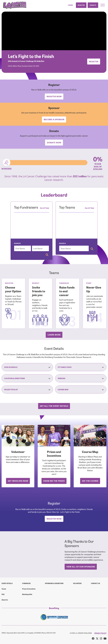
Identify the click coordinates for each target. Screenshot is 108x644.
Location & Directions (27, 378)
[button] (103, 5)
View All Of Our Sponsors (81, 567)
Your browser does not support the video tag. (54, 31)
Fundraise (26, 583)
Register (81, 5)
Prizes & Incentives (29, 589)
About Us (5, 600)
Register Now (54, 96)
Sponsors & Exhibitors (54, 583)
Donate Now (54, 143)
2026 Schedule (27, 367)
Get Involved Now (18, 481)
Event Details (7, 583)
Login (70, 5)
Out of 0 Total (44, 208)
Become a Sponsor (54, 119)
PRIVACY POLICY (100, 633)
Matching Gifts (27, 594)
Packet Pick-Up (27, 389)
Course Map (81, 389)
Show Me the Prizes (54, 481)
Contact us (95, 583)
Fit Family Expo (81, 367)
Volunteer (77, 583)
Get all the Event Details (54, 406)
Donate (93, 5)
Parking (81, 378)
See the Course (90, 481)
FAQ (3, 594)
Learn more (54, 335)
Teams (4, 589)
